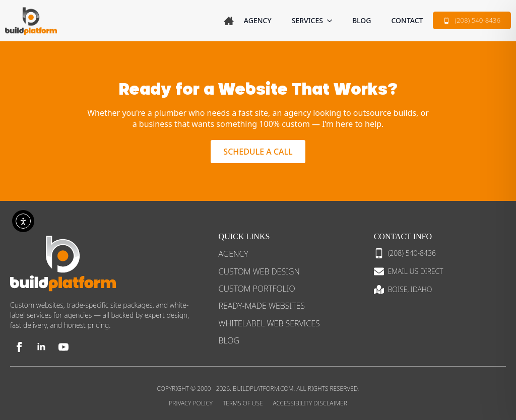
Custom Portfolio (257, 289)
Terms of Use (243, 403)
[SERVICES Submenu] (333, 21)
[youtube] (63, 347)
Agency (258, 20)
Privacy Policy (191, 403)
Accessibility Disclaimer (310, 403)
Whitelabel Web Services (269, 323)
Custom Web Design (259, 271)
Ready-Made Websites (262, 306)
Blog (362, 20)
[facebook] (19, 347)
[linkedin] (41, 347)
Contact (407, 20)
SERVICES (307, 20)
